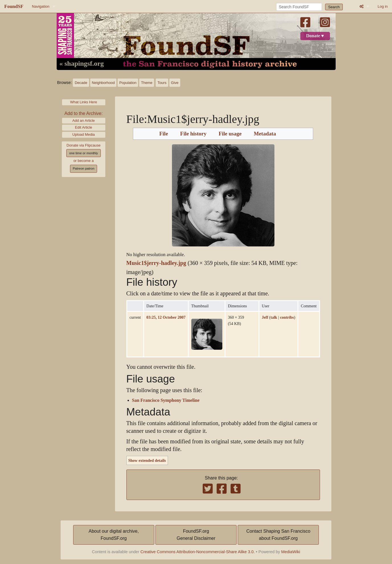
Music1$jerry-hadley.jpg (156, 263)
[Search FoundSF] (299, 7)
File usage (230, 134)
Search (334, 7)
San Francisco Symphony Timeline (166, 400)
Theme (147, 83)
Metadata (265, 134)
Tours (162, 83)
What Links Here (84, 102)
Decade (81, 83)
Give (175, 83)
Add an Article (84, 121)
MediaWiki (291, 552)
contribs (287, 317)
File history (193, 134)
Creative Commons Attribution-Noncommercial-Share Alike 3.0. (198, 552)
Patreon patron (83, 168)
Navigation (41, 6)
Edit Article (83, 127)
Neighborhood (103, 83)
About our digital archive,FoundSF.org (114, 535)
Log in (383, 6)
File (164, 134)
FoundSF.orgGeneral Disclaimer (196, 535)
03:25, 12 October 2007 (166, 317)
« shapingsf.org (82, 64)
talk (274, 317)
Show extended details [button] (147, 460)
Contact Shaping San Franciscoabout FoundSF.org (278, 535)
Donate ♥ (315, 36)
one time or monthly (84, 153)
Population (128, 83)
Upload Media (84, 134)
